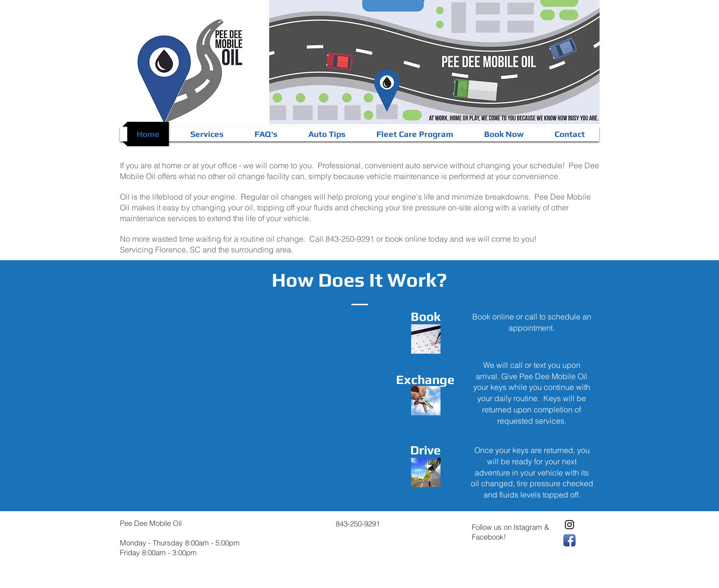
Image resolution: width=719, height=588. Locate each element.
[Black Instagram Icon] (569, 525)
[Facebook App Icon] (569, 540)
